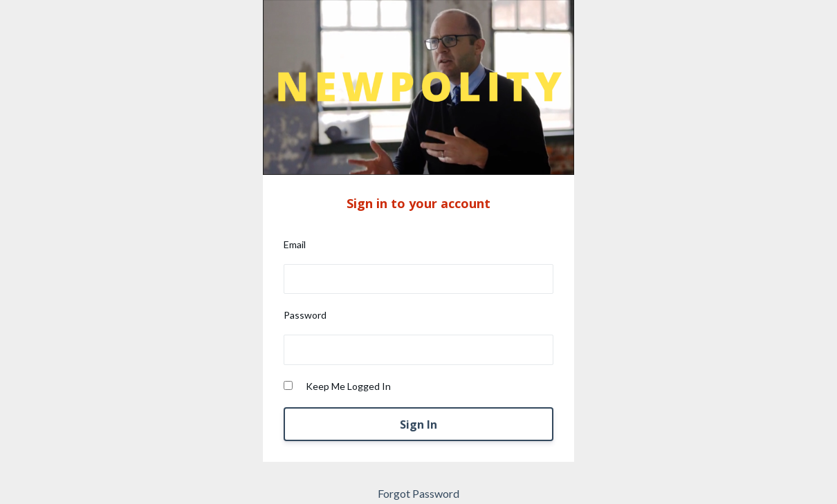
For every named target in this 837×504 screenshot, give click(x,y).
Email (295, 244)
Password (305, 315)
